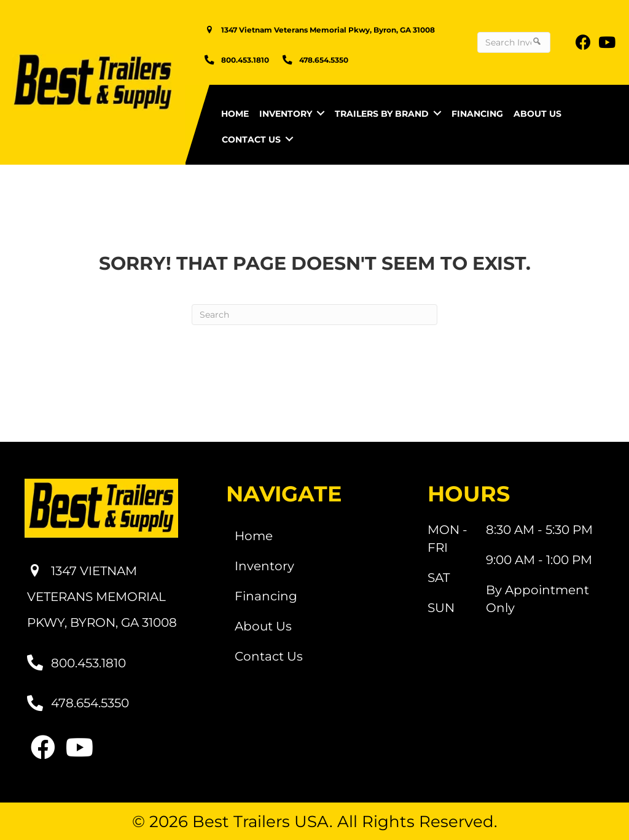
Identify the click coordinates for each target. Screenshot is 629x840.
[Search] (314, 315)
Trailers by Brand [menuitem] (382, 114)
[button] (321, 113)
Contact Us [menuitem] (251, 139)
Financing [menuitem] (477, 114)
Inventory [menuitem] (286, 114)
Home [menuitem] (235, 114)
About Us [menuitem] (537, 114)
